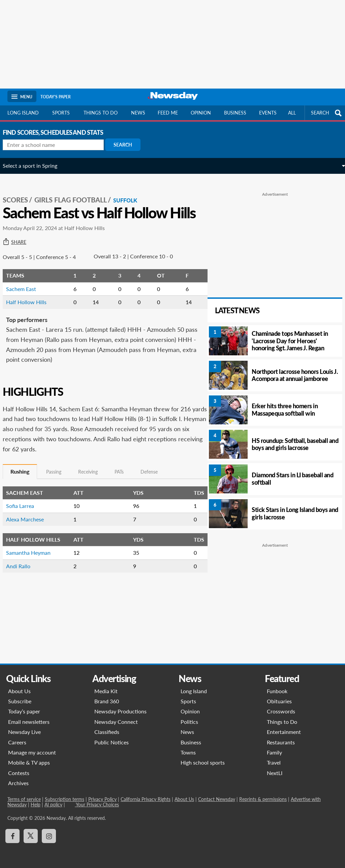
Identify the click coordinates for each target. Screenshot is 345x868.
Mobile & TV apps (29, 762)
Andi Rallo (23, 573)
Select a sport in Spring (35, 166)
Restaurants (281, 742)
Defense (154, 479)
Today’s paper (24, 711)
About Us (19, 691)
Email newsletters (29, 722)
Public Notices (112, 742)
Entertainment (284, 732)
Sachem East (26, 296)
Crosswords (281, 711)
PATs (124, 479)
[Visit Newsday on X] (31, 836)
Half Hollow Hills (31, 309)
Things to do (101, 113)
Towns (188, 752)
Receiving (93, 479)
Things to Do (282, 722)
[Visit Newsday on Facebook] (12, 836)
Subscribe (20, 701)
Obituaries (279, 701)
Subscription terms (65, 799)
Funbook (277, 691)
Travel (274, 762)
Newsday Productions (120, 711)
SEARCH (327, 113)
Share (19, 250)
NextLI (275, 773)
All (292, 113)
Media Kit (106, 691)
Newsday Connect (116, 722)
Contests (19, 773)
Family (274, 752)
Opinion (201, 113)
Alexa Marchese (30, 527)
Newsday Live (24, 732)
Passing (58, 479)
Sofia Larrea (25, 513)
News (138, 113)
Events (268, 113)
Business (235, 113)
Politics (189, 722)
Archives (18, 783)
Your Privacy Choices (97, 805)
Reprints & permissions (263, 799)
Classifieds (107, 732)
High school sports (203, 762)
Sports (61, 113)
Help (36, 805)
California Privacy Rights (146, 799)
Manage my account (32, 752)
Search (128, 145)
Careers (17, 742)
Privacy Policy (102, 799)
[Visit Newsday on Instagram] (49, 836)
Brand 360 (107, 701)
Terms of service (24, 799)
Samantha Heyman (33, 560)
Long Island (23, 113)
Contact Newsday (217, 799)
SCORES (20, 192)
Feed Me (168, 113)
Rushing (25, 479)
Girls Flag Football (75, 192)
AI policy (53, 805)
